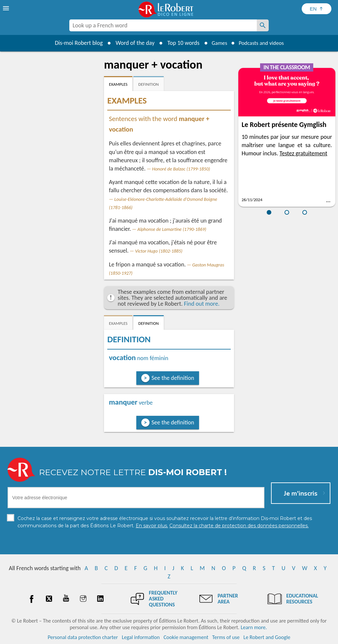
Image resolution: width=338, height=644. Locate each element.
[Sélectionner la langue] (317, 9)
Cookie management (186, 637)
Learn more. (254, 627)
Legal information (141, 637)
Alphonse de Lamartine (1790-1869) (172, 229)
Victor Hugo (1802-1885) (159, 251)
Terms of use (226, 637)
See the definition (173, 378)
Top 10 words (180, 43)
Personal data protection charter (83, 637)
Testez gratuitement (304, 153)
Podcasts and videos (263, 43)
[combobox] (163, 25)
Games (217, 43)
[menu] (7, 8)
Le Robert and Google (267, 637)
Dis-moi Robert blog (75, 43)
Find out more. (202, 304)
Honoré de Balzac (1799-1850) (181, 169)
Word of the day (131, 43)
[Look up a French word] (263, 25)
